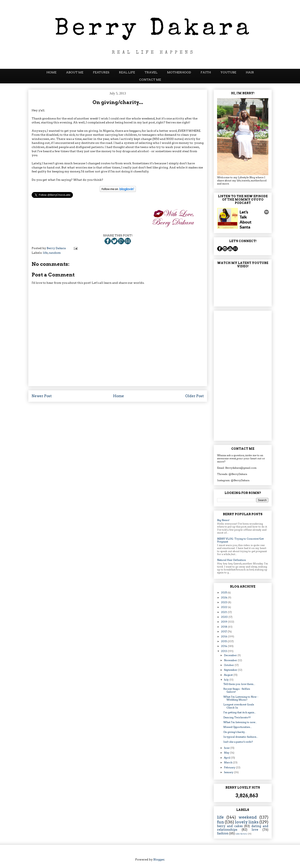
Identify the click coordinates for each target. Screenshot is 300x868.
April (227, 758)
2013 (224, 651)
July (227, 680)
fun (221, 822)
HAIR (250, 72)
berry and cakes (230, 826)
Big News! (223, 520)
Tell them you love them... (239, 684)
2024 (224, 597)
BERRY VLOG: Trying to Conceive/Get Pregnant (240, 540)
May (227, 753)
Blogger (159, 859)
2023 (224, 602)
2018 (224, 627)
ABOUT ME (75, 72)
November (231, 660)
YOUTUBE (228, 72)
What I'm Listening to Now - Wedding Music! (241, 698)
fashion (223, 833)
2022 (224, 607)
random (55, 253)
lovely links (247, 822)
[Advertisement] (243, 375)
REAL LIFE (127, 72)
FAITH (206, 72)
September (231, 670)
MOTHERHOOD (179, 72)
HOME (51, 72)
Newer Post (42, 396)
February (230, 767)
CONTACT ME (150, 80)
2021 (224, 612)
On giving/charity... (235, 732)
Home (119, 396)
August (229, 675)
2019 (224, 622)
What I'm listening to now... (240, 722)
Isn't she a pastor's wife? (238, 742)
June (227, 748)
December (231, 655)
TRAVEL (151, 72)
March (228, 762)
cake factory (241, 834)
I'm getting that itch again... (240, 712)
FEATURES (101, 72)
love (255, 830)
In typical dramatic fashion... (241, 737)
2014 (224, 646)
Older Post (194, 396)
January (229, 772)
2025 (224, 592)
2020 (225, 617)
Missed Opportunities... (238, 727)
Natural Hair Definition (231, 560)
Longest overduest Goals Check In (239, 706)
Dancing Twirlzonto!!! (237, 717)
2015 (224, 641)
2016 (224, 636)
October (229, 665)
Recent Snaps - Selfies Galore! (237, 690)
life (45, 253)
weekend (248, 817)
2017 (224, 631)
